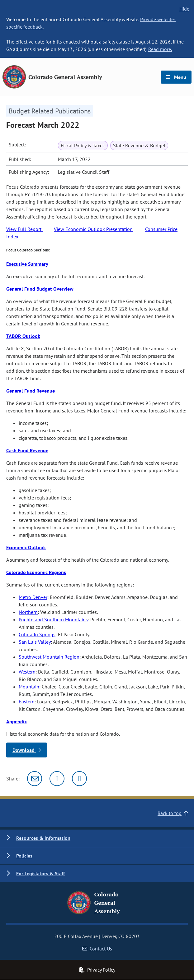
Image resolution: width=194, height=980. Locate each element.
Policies (24, 856)
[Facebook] (79, 779)
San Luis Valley (35, 642)
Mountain (29, 687)
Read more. (160, 49)
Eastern (27, 702)
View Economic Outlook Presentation (93, 229)
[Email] (35, 779)
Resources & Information (43, 838)
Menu (176, 77)
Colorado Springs (37, 634)
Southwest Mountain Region (49, 657)
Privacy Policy (97, 970)
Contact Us (97, 949)
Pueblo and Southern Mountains (53, 619)
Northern (28, 612)
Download (27, 750)
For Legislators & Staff (40, 873)
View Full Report (24, 229)
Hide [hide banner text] (184, 9)
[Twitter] (57, 779)
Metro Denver (33, 597)
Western (27, 672)
